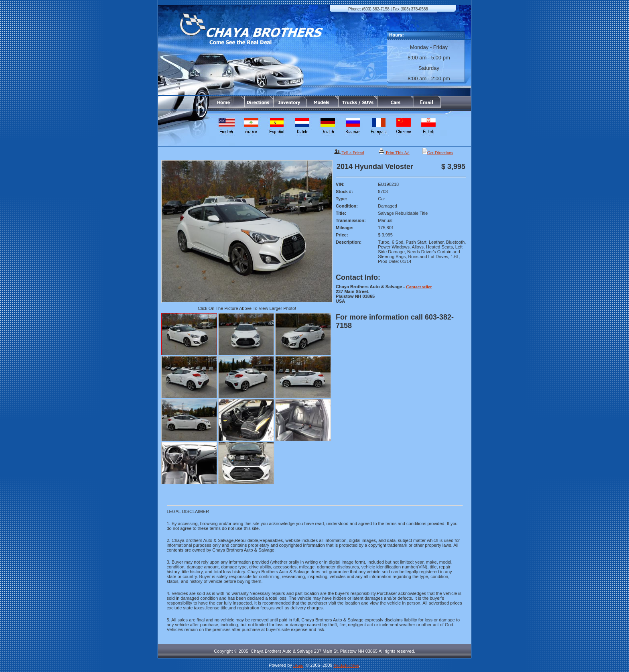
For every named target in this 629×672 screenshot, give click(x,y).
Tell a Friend (353, 153)
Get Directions (440, 153)
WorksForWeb (346, 665)
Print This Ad (398, 153)
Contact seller (419, 287)
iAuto (298, 665)
